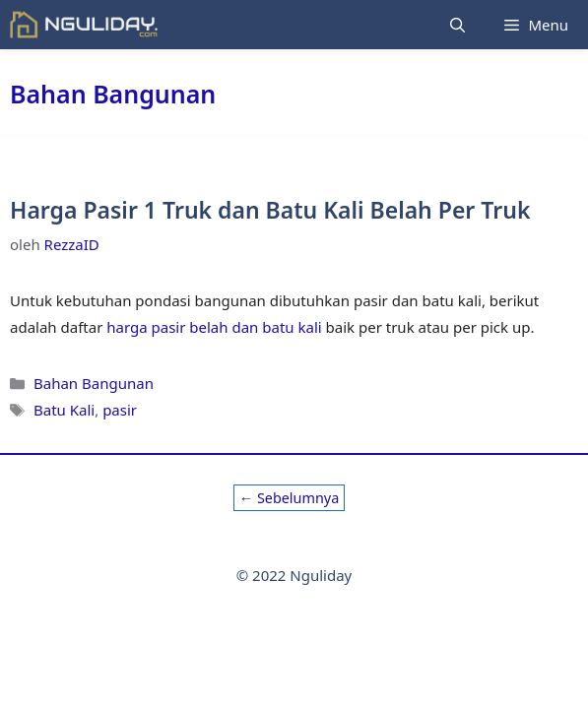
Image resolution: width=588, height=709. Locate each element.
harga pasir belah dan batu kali (214, 327)
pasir (120, 410)
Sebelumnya (289, 498)
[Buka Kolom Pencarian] (457, 25)
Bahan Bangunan (94, 383)
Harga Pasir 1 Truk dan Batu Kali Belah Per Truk (270, 210)
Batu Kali (64, 410)
